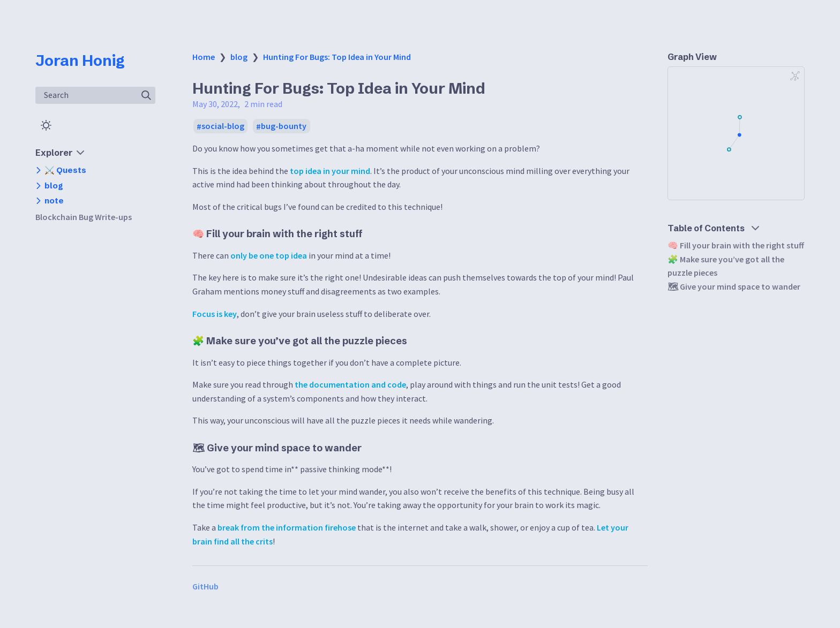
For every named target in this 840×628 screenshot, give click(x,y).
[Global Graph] (795, 76)
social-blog (223, 126)
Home (204, 57)
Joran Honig (80, 60)
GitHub (205, 586)
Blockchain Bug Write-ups (84, 217)
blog (239, 57)
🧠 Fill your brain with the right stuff (736, 245)
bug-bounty (284, 126)
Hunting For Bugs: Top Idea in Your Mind (337, 57)
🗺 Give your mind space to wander (734, 286)
